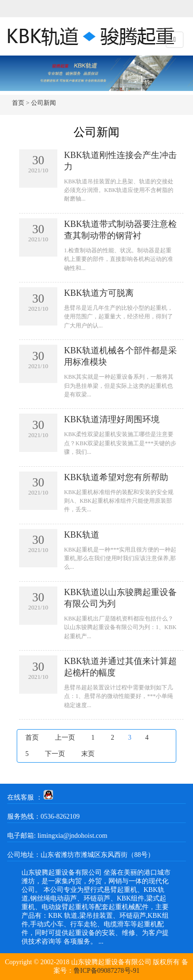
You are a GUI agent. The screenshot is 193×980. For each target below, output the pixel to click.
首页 (18, 103)
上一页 (65, 738)
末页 (88, 754)
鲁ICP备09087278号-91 (107, 971)
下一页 (55, 754)
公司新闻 (43, 103)
